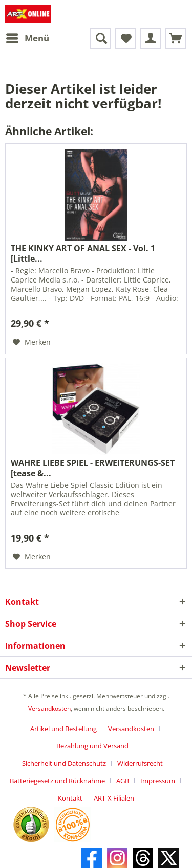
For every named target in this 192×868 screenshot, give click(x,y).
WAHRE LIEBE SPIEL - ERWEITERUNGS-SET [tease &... (93, 468)
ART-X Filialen (114, 798)
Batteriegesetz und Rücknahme (57, 781)
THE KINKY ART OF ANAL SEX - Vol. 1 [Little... (83, 253)
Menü (28, 37)
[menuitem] (27, 38)
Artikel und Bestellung (63, 729)
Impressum (158, 781)
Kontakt (70, 798)
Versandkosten (49, 708)
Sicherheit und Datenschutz (64, 763)
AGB (123, 781)
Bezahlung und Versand (92, 746)
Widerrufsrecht (140, 763)
